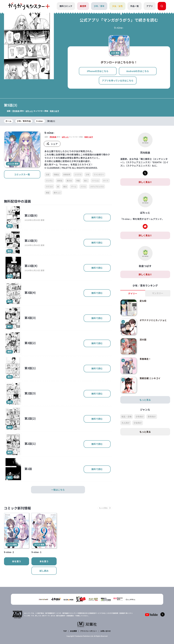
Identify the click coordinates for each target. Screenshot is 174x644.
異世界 (83, 6)
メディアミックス (97, 186)
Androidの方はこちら (138, 71)
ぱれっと (29, 111)
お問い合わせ (106, 631)
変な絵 (143, 301)
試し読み (44, 571)
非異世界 (67, 174)
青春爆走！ (145, 359)
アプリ (150, 6)
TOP (65, 631)
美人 (86, 181)
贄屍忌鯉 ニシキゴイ (150, 378)
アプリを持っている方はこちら (118, 80)
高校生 (60, 181)
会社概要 (73, 631)
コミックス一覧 (22, 174)
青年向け (152, 417)
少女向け (138, 423)
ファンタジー (99, 174)
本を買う (17, 561)
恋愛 (48, 174)
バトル (83, 186)
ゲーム (74, 186)
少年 (88, 174)
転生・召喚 (127, 417)
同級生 (56, 174)
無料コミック (66, 6)
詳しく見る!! (145, 182)
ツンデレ (49, 181)
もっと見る (145, 400)
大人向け (126, 423)
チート (106, 181)
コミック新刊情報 (18, 508)
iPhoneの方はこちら (98, 71)
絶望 (48, 193)
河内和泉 (16, 111)
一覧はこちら (58, 490)
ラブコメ (49, 186)
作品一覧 (134, 6)
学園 (78, 181)
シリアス (78, 174)
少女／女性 (117, 6)
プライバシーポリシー (89, 631)
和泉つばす (55, 111)
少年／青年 (99, 6)
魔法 (65, 186)
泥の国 (143, 339)
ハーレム (95, 181)
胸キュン (57, 193)
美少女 (69, 181)
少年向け (140, 417)
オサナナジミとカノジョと (153, 320)
